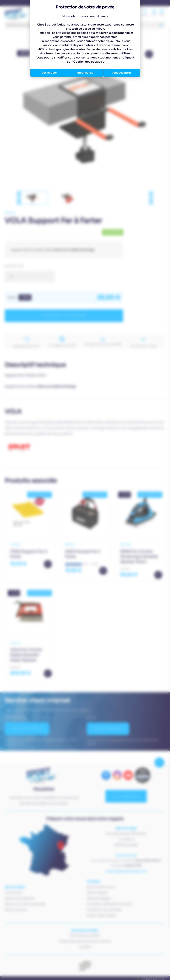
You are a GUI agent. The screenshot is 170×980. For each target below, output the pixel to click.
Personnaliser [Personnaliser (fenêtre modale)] (85, 73)
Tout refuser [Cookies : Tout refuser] (49, 73)
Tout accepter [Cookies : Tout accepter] (122, 73)
